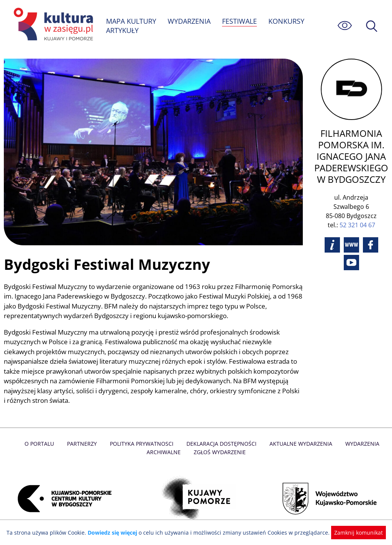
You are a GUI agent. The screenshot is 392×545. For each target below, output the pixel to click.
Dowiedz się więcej (115, 533)
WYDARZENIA (190, 21)
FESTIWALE (240, 21)
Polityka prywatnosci (143, 444)
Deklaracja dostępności (221, 444)
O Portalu (42, 444)
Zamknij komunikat (354, 533)
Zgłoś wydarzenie (219, 453)
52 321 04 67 (358, 225)
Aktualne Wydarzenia (299, 444)
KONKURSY (287, 21)
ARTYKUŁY (122, 30)
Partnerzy (84, 444)
